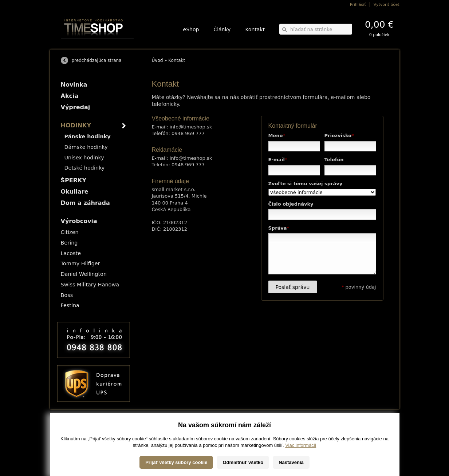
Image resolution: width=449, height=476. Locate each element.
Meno (277, 136)
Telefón (334, 160)
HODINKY (76, 125)
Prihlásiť (358, 5)
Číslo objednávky (291, 204)
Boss (67, 295)
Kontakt (255, 29)
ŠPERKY (74, 180)
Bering (69, 243)
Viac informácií (301, 464)
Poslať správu (293, 287)
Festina (70, 305)
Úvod (157, 60)
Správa (279, 228)
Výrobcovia (79, 221)
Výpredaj (76, 107)
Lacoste (71, 253)
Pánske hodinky (88, 136)
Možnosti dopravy (75, 429)
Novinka (74, 85)
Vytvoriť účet (387, 5)
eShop (191, 29)
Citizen (70, 232)
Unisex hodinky (84, 158)
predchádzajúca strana (97, 60)
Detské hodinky (85, 168)
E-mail (278, 160)
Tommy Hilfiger (80, 263)
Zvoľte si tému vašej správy (306, 184)
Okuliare (75, 192)
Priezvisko (339, 136)
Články (222, 29)
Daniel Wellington (84, 274)
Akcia (70, 96)
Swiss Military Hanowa (90, 285)
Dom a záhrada (85, 203)
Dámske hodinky (86, 147)
